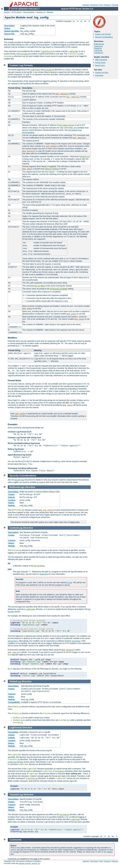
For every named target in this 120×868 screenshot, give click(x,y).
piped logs (44, 574)
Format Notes (14, 381)
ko (85, 21)
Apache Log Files (102, 72)
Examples (13, 424)
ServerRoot (39, 566)
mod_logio (27, 309)
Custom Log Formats (103, 34)
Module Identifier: (12, 31)
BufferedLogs (99, 44)
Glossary (107, 5)
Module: (12, 505)
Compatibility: (14, 702)
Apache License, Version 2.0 (29, 863)
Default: (12, 497)
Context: (12, 500)
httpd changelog (101, 60)
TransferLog (47, 51)
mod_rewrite (14, 652)
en (74, 21)
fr (78, 21)
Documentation (29, 12)
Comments (99, 75)
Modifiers (12, 338)
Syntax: (12, 494)
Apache (7, 12)
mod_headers (52, 146)
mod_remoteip (62, 94)
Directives (94, 5)
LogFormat (73, 51)
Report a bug (100, 65)
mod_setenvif (29, 151)
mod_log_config (46, 510)
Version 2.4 (41, 12)
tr (89, 21)
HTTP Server (16, 12)
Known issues (100, 62)
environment (13, 641)
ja (81, 21)
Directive (30, 487)
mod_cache (20, 414)
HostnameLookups (66, 125)
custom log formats (15, 762)
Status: (7, 28)
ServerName (40, 286)
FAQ (101, 5)
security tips (19, 480)
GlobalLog (98, 48)
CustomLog (25, 54)
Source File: (10, 34)
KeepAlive (85, 157)
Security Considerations (104, 37)
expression (76, 641)
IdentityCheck (52, 169)
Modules (86, 5)
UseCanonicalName (59, 289)
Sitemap (115, 5)
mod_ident (27, 169)
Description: (10, 26)
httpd (69, 583)
